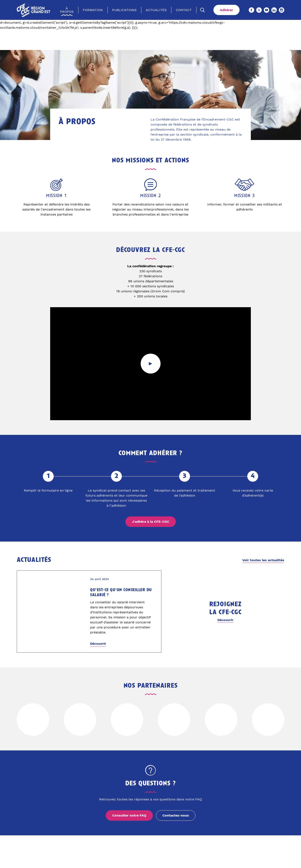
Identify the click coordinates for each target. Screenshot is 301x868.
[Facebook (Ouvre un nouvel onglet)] (251, 10)
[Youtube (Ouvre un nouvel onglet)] (267, 10)
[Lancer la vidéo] (151, 364)
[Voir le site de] (33, 720)
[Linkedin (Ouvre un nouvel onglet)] (274, 10)
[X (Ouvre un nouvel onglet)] (259, 10)
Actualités (156, 10)
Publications (124, 10)
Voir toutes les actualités (263, 560)
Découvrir (98, 644)
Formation (93, 10)
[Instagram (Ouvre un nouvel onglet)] (282, 10)
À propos (67, 10)
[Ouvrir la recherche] (203, 10)
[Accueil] (34, 10)
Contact (184, 10)
